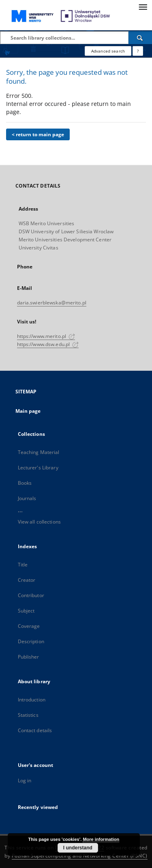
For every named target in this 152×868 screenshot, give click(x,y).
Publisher (29, 657)
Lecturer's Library (38, 468)
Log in (25, 780)
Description (31, 641)
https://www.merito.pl (46, 336)
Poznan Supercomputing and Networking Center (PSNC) (80, 856)
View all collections (39, 522)
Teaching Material (39, 452)
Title (23, 565)
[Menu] (143, 6)
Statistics (28, 715)
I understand (78, 848)
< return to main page (38, 134)
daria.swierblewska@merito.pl (52, 303)
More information (101, 839)
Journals (27, 498)
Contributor (31, 595)
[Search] (140, 38)
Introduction (32, 700)
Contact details (35, 730)
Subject (26, 611)
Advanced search (108, 51)
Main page (28, 411)
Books (25, 483)
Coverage (29, 626)
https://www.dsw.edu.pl (48, 344)
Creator (27, 580)
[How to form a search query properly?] (138, 51)
